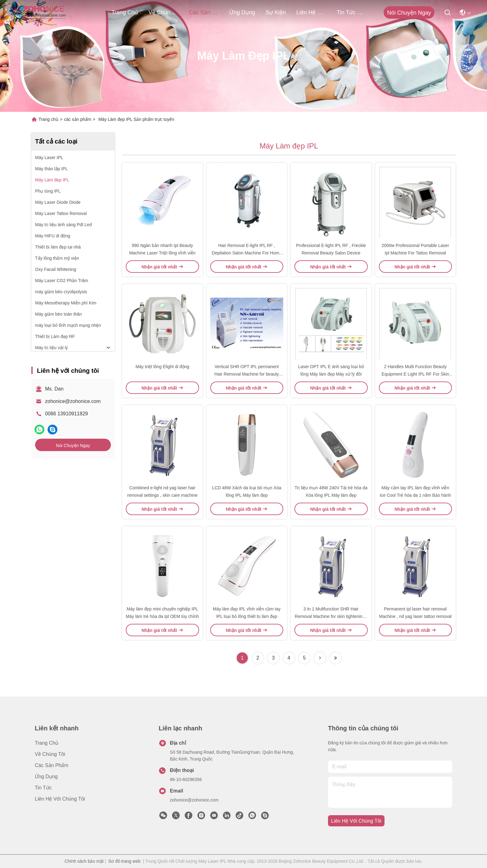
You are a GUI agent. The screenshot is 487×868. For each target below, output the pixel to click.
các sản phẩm (204, 12)
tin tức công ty (352, 12)
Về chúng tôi (163, 12)
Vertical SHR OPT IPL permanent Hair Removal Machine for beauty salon (247, 374)
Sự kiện (276, 12)
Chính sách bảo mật (84, 861)
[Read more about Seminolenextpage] (320, 658)
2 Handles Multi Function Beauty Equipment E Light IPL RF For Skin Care (415, 374)
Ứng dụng (242, 12)
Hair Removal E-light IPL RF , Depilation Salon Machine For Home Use (247, 253)
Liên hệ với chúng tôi (311, 12)
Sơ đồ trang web (124, 861)
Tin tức (43, 788)
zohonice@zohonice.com (73, 401)
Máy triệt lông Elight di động (162, 367)
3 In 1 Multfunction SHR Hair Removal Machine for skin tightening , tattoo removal (331, 616)
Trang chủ (125, 12)
